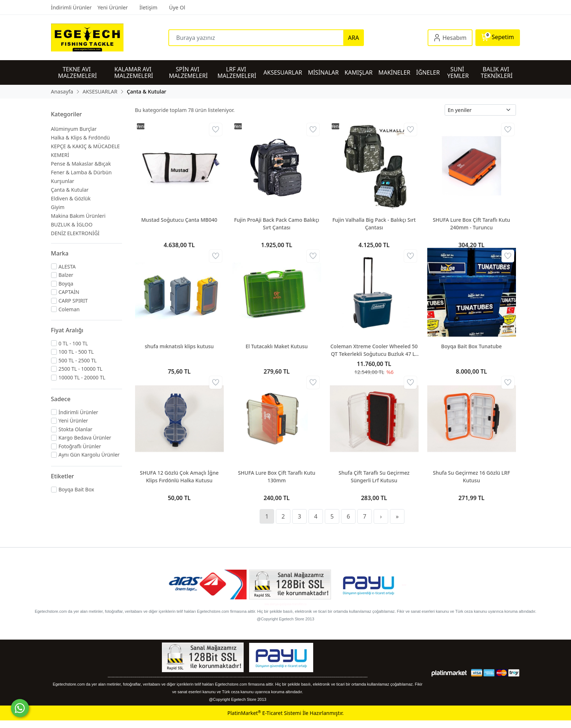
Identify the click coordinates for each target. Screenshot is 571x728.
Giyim (58, 207)
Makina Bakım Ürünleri (78, 216)
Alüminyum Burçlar (74, 129)
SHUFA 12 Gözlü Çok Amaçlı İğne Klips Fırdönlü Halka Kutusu (179, 477)
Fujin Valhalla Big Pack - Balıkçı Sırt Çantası (374, 224)
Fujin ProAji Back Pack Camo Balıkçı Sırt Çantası (276, 224)
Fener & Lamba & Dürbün (81, 172)
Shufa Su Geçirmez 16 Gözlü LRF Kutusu (471, 477)
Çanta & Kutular (70, 190)
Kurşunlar (63, 181)
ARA (353, 38)
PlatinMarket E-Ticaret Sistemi (264, 713)
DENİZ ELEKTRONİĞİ (75, 233)
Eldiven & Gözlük (71, 198)
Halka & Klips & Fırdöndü (81, 138)
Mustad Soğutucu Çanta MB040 (179, 220)
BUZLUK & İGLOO (72, 224)
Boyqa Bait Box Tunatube (471, 346)
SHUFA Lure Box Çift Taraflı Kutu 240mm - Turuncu (471, 224)
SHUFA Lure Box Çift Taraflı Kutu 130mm (277, 477)
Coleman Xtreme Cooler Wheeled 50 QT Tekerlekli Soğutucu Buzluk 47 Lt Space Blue (374, 350)
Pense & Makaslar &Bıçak (81, 164)
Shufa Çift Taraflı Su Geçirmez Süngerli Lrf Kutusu (374, 477)
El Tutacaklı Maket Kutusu (277, 346)
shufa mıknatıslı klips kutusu (179, 346)
